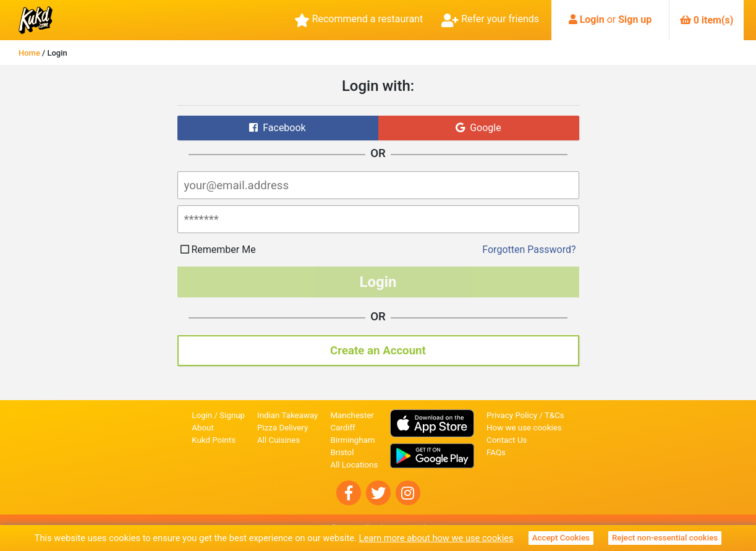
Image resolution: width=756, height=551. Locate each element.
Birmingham (352, 440)
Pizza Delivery (282, 428)
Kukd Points (214, 440)
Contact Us (507, 440)
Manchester (352, 415)
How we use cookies (524, 428)
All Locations (354, 465)
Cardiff (342, 428)
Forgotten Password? (529, 250)
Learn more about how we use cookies (436, 538)
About (203, 428)
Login (592, 19)
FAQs (496, 452)
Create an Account (378, 351)
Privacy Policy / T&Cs (525, 415)
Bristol (342, 452)
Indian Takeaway (287, 415)
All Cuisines (278, 440)
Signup (232, 415)
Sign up (635, 19)
